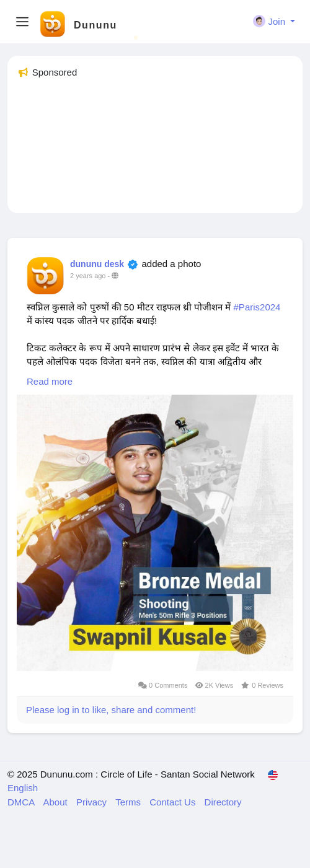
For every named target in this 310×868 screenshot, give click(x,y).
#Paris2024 (257, 307)
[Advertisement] (155, 151)
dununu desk (97, 264)
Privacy (93, 802)
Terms (129, 802)
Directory (223, 802)
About (57, 802)
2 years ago (88, 276)
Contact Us (174, 802)
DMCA (22, 802)
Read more (50, 381)
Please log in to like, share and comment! (111, 710)
